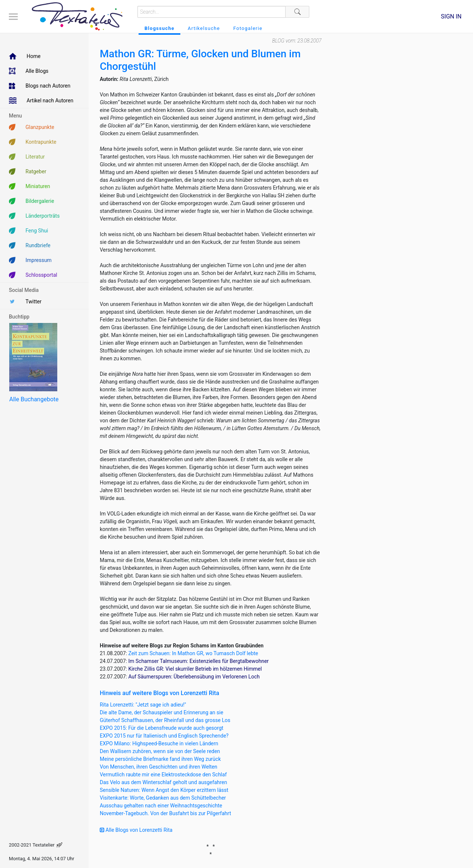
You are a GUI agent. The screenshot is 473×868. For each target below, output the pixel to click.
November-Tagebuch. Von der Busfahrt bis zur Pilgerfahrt (165, 813)
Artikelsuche (204, 28)
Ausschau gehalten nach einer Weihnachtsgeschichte (161, 806)
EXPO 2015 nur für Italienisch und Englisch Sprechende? (164, 736)
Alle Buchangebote (34, 399)
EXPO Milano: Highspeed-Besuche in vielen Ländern (159, 743)
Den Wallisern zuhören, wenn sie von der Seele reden (160, 751)
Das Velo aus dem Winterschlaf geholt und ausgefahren (164, 782)
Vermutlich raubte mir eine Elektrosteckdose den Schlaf (163, 775)
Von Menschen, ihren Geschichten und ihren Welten (159, 767)
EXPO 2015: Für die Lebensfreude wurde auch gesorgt (161, 728)
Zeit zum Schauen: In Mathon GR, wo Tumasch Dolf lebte (193, 653)
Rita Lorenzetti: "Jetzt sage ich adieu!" (143, 705)
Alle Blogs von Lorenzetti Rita (136, 830)
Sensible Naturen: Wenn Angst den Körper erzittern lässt (164, 790)
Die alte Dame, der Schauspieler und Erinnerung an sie (161, 712)
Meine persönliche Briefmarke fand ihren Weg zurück (160, 759)
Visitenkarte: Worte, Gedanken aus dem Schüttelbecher (163, 798)
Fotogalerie (248, 28)
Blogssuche (159, 28)
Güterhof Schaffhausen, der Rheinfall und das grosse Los (165, 720)
